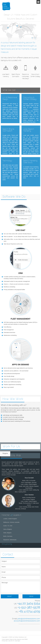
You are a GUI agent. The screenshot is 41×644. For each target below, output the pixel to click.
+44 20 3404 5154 (29, 604)
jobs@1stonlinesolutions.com (29, 619)
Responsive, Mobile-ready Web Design (26, 76)
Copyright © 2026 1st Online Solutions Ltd (14, 637)
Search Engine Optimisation (16, 75)
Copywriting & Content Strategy (35, 75)
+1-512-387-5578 (29, 608)
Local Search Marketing (6, 75)
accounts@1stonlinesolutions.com (27, 621)
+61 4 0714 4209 (29, 612)
